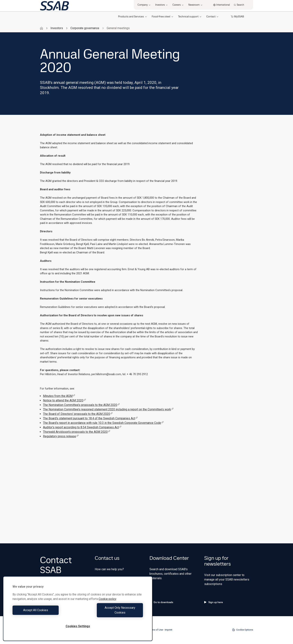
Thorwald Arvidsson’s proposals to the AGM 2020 (77, 432)
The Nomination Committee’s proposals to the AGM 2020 (81, 405)
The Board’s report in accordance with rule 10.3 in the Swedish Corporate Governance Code (103, 423)
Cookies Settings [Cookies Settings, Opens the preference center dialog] (78, 626)
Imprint (169, 630)
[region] (78, 611)
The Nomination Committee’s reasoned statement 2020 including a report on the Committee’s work (108, 409)
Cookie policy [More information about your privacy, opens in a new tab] (108, 604)
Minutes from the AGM (59, 396)
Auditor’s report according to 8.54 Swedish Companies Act (82, 427)
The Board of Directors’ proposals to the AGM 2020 (78, 414)
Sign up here (214, 602)
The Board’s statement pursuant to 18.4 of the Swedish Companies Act (90, 418)
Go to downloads (161, 602)
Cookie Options (243, 630)
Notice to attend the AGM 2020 (64, 400)
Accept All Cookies (44, 613)
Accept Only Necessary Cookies (111, 613)
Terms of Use (156, 630)
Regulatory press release (61, 436)
